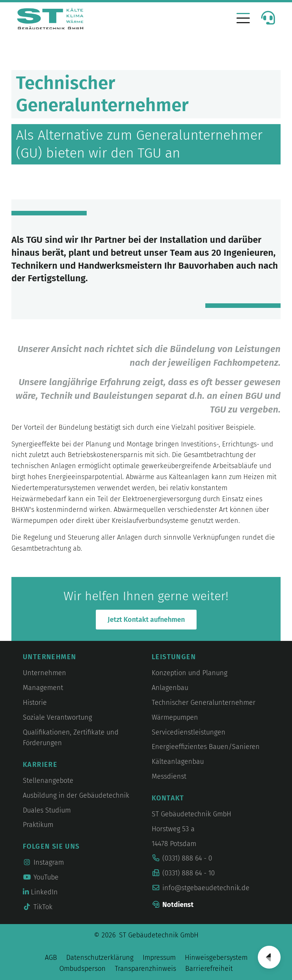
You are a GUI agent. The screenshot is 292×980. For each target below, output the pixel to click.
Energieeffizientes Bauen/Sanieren (206, 747)
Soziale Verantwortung (57, 717)
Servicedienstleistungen (189, 732)
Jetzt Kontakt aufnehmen (146, 620)
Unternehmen (44, 673)
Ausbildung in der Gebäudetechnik (76, 795)
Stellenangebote (48, 781)
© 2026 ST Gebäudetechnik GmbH (146, 935)
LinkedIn (40, 892)
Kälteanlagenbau (178, 762)
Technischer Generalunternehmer (204, 703)
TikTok (38, 907)
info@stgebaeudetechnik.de (206, 888)
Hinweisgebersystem (216, 958)
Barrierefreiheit (209, 969)
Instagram (43, 862)
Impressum (159, 958)
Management (43, 688)
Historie (35, 703)
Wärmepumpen (175, 717)
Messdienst (169, 776)
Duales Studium (47, 810)
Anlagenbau (170, 688)
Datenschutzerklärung (100, 958)
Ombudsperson (83, 969)
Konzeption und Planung (190, 673)
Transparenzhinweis (145, 969)
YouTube (41, 877)
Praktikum (38, 825)
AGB (51, 958)
